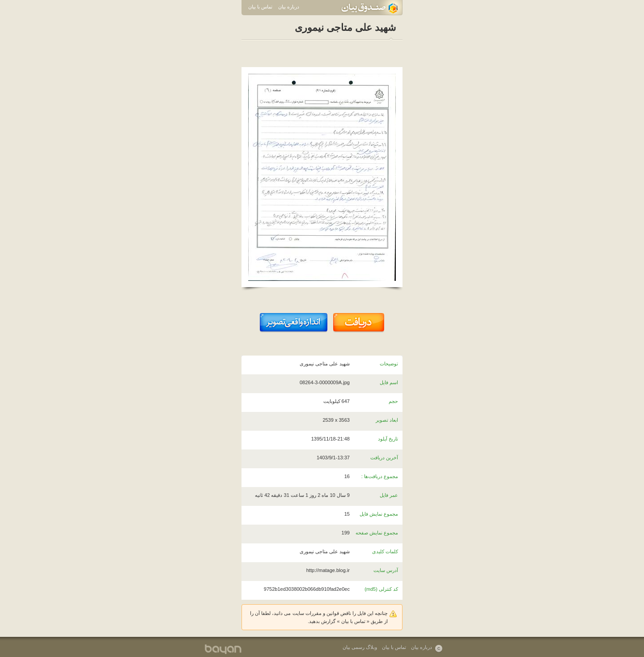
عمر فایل (389, 495)
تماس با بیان (260, 7)
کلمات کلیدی (385, 551)
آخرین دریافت (384, 458)
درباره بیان (289, 7)
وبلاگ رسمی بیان (360, 647)
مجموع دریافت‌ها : (380, 476)
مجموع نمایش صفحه (377, 533)
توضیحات (389, 364)
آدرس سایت (386, 570)
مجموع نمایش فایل (379, 514)
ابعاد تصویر (387, 420)
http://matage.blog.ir (328, 570)
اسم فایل (389, 382)
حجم (393, 401)
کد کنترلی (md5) (381, 589)
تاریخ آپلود (388, 439)
